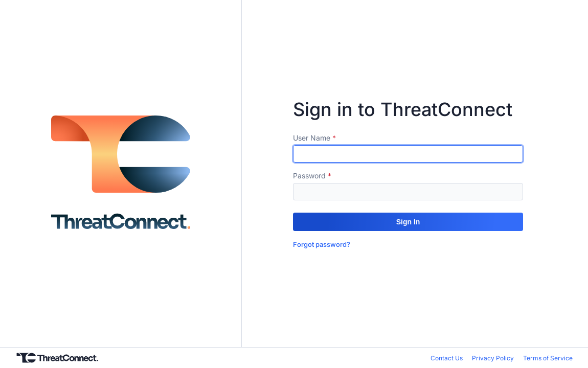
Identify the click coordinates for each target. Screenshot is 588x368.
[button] (408, 222)
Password (309, 176)
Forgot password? (322, 244)
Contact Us (447, 358)
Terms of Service (548, 358)
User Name (312, 138)
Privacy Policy (493, 358)
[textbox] (408, 154)
